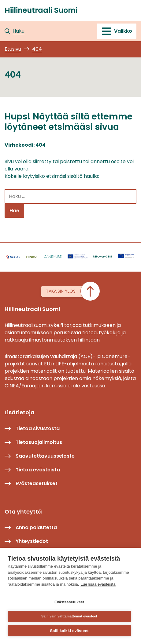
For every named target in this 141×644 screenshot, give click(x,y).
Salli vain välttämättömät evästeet (69, 616)
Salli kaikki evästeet (69, 631)
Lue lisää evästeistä (98, 584)
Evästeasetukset (69, 602)
